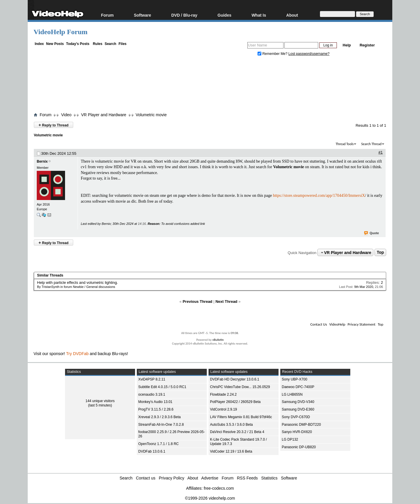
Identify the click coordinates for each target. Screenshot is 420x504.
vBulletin (218, 340)
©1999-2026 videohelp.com (210, 498)
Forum (107, 15)
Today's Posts (78, 44)
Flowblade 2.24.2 (223, 394)
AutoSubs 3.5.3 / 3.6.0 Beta (231, 425)
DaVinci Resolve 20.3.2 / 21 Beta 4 (237, 432)
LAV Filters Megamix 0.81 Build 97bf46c (241, 417)
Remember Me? (273, 54)
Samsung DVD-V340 (298, 402)
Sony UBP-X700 (294, 379)
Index (39, 44)
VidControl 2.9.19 (224, 409)
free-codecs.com (219, 488)
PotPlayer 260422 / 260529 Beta (235, 402)
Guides (224, 15)
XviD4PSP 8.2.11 (152, 379)
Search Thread (371, 144)
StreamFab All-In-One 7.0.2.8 (161, 425)
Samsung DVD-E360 (298, 409)
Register (367, 45)
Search (111, 44)
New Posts (55, 44)
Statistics (269, 478)
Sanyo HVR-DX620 (297, 432)
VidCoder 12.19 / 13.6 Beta (231, 451)
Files (122, 44)
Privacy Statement (362, 324)
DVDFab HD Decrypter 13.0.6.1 (235, 379)
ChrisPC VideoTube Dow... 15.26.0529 (240, 387)
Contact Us (319, 324)
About (292, 15)
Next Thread (226, 301)
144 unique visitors (100, 401)
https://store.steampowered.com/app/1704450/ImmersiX (319, 195)
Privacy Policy (172, 478)
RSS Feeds (247, 478)
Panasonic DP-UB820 (299, 447)
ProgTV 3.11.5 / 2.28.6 (156, 409)
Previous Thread (197, 301)
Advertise (210, 478)
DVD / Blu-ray (184, 15)
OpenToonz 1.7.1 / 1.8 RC (159, 444)
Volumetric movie (151, 115)
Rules (98, 44)
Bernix (42, 161)
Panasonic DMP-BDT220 (301, 425)
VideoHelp (337, 324)
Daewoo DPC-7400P (298, 387)
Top (380, 253)
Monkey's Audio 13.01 (155, 402)
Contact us (146, 478)
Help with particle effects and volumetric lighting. (77, 283)
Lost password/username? (309, 54)
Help (347, 45)
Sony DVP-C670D (296, 417)
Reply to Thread (54, 125)
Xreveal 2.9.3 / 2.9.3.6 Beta (159, 417)
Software (142, 15)
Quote (372, 233)
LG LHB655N (292, 394)
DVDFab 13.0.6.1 (152, 451)
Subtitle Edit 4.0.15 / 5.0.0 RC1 (162, 387)
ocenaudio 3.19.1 (152, 394)
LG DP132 (290, 439)
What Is (259, 15)
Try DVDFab (77, 354)
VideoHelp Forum (61, 32)
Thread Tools (345, 144)
